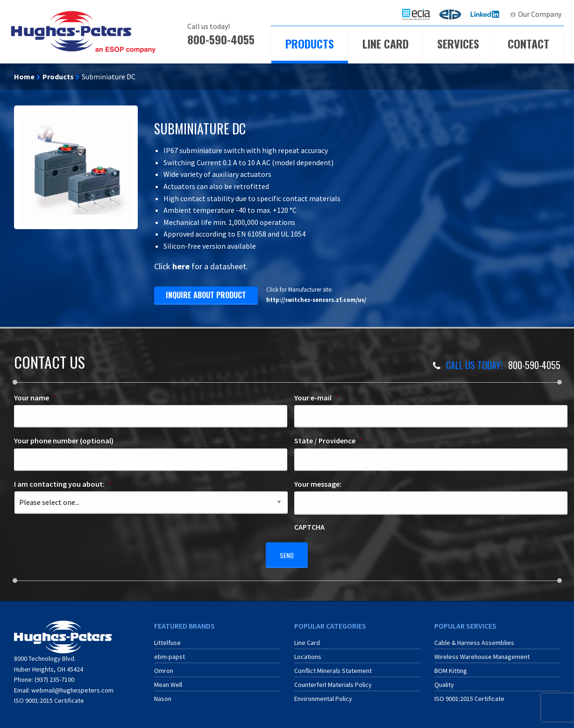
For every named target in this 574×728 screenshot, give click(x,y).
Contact (528, 43)
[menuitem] (416, 14)
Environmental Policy (323, 694)
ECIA (420, 14)
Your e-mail (316, 398)
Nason (163, 694)
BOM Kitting (451, 666)
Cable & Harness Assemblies (474, 638)
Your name (35, 398)
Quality (444, 680)
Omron (164, 666)
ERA (453, 14)
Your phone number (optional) (64, 441)
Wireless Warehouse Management (482, 652)
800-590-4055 (221, 39)
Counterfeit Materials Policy (333, 680)
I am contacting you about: (63, 484)
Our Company (540, 14)
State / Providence (328, 441)
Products (310, 43)
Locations (308, 652)
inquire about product (206, 295)
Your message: (318, 484)
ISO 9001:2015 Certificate (49, 697)
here (181, 266)
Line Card (386, 43)
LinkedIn (486, 14)
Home (24, 77)
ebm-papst (170, 652)
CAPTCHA (309, 527)
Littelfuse (167, 638)
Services (458, 43)
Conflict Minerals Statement (333, 666)
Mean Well (168, 680)
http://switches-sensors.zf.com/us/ (316, 300)
